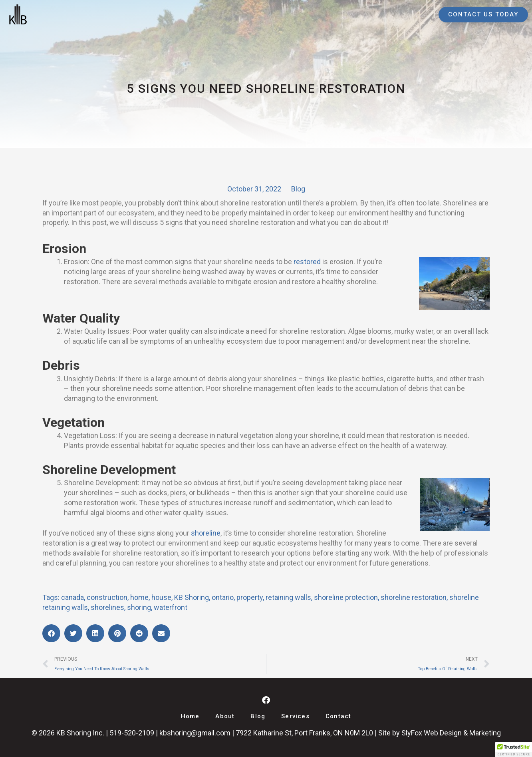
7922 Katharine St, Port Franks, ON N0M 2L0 (304, 733)
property (250, 597)
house (161, 597)
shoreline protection (346, 597)
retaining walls (288, 597)
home (139, 597)
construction (107, 597)
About (225, 716)
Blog (298, 189)
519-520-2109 (132, 733)
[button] (51, 633)
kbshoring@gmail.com (195, 733)
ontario (223, 597)
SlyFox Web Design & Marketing (451, 733)
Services (295, 716)
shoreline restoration (414, 597)
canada (72, 597)
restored (307, 262)
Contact (338, 716)
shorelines (107, 607)
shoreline (206, 533)
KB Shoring (192, 597)
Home (190, 716)
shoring (139, 607)
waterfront (171, 607)
